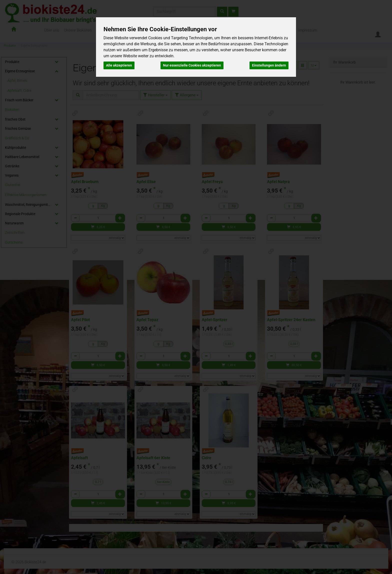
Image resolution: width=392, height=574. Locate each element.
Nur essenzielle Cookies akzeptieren (192, 65)
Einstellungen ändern (269, 65)
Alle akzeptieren (119, 65)
